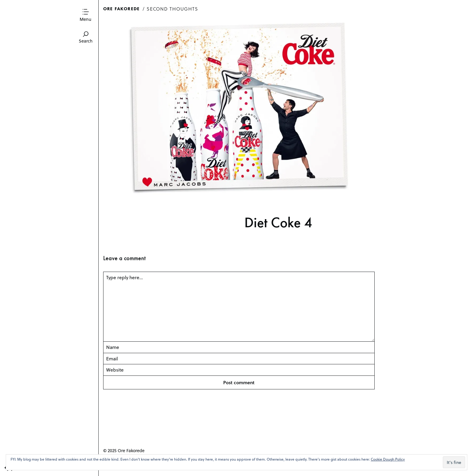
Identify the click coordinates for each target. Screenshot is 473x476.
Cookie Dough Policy (388, 459)
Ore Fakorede (121, 8)
